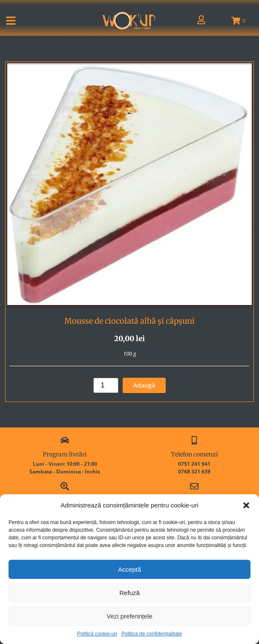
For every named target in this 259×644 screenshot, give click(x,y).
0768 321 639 (194, 472)
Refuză (129, 593)
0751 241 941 (194, 464)
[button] (246, 505)
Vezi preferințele (129, 616)
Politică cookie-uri (97, 634)
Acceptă (129, 569)
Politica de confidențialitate (152, 634)
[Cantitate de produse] (106, 385)
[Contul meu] (201, 20)
